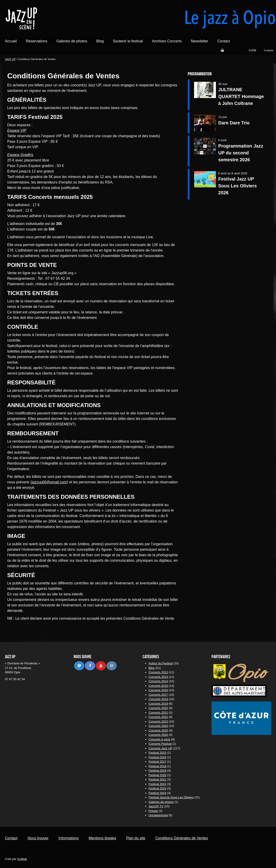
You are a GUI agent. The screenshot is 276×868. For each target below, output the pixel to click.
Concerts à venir (160, 739)
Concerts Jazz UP (161, 748)
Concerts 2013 (158, 677)
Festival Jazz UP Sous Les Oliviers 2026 (237, 186)
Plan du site (136, 838)
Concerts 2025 (158, 730)
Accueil (11, 41)
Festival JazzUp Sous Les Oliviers (171, 797)
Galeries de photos (72, 41)
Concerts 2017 (158, 695)
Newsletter (200, 41)
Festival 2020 (158, 775)
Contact (224, 41)
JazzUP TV (156, 806)
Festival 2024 (158, 793)
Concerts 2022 (158, 717)
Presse (153, 811)
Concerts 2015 (158, 686)
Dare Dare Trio (234, 123)
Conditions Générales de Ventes (182, 838)
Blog (100, 41)
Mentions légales (102, 838)
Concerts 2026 (158, 735)
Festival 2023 (158, 788)
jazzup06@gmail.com (49, 482)
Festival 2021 (158, 779)
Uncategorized (158, 815)
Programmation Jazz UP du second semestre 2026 (241, 153)
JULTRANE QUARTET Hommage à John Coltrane (241, 96)
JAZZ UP (10, 59)
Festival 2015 (158, 753)
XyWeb (22, 859)
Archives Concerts (167, 41)
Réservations (37, 41)
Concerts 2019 (158, 704)
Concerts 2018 (158, 699)
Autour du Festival (161, 663)
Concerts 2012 (158, 672)
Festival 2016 (158, 757)
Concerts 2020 (158, 708)
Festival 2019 (158, 771)
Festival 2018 (158, 766)
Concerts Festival (160, 744)
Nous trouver (38, 838)
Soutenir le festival (128, 41)
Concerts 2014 (158, 681)
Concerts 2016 (158, 690)
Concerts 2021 (158, 713)
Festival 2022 (158, 784)
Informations (69, 838)
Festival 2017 (158, 762)
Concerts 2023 (158, 722)
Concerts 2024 (158, 726)
